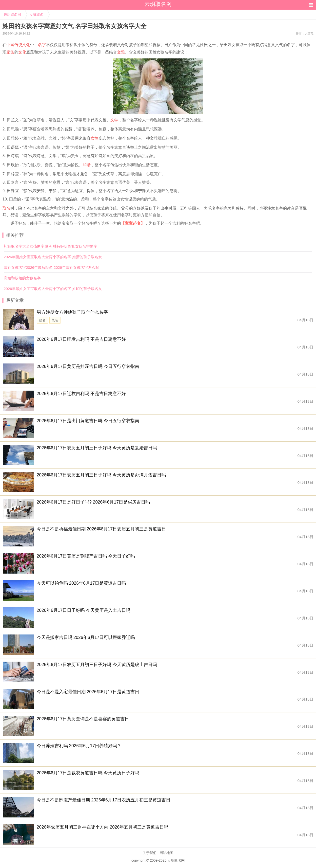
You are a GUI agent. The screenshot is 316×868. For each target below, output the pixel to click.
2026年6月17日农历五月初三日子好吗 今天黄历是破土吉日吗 (97, 665)
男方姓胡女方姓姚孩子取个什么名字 (72, 312)
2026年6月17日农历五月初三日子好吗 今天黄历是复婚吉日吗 (97, 448)
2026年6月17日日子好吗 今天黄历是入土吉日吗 (84, 610)
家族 (10, 52)
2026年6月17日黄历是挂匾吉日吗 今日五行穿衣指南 (88, 366)
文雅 (121, 52)
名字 (42, 45)
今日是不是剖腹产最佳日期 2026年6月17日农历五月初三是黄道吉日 (104, 800)
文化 (22, 52)
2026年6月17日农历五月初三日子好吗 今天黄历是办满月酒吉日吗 (101, 475)
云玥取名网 (12, 15)
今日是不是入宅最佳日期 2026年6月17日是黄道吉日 (88, 692)
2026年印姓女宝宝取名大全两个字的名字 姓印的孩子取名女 (53, 289)
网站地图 (166, 853)
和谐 (87, 165)
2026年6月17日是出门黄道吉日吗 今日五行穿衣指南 (88, 421)
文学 (114, 120)
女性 (95, 138)
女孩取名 (37, 15)
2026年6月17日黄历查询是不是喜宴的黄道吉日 (83, 719)
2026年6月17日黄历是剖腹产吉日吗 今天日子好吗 (86, 556)
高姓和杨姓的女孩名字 (22, 278)
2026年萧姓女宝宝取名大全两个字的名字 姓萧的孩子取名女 (53, 257)
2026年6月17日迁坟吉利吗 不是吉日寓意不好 (81, 394)
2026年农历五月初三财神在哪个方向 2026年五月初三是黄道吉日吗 (103, 827)
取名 (6, 208)
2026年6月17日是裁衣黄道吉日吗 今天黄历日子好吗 (88, 773)
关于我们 (150, 853)
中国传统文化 (18, 45)
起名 (42, 320)
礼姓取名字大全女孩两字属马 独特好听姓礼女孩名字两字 (50, 246)
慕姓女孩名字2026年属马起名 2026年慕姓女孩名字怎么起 (51, 267)
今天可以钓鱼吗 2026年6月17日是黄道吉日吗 (81, 583)
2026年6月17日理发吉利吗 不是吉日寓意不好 (81, 339)
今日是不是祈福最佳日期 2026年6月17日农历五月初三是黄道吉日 (101, 529)
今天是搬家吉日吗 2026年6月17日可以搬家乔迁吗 (86, 637)
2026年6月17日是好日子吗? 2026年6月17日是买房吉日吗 (93, 502)
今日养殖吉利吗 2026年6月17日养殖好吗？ (79, 746)
